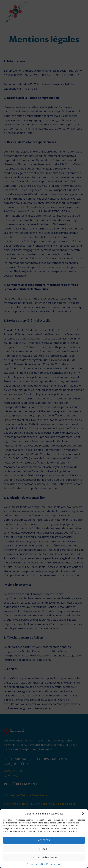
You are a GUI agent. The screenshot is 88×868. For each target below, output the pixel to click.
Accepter (44, 840)
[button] (83, 814)
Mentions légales (54, 864)
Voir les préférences (44, 857)
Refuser (44, 849)
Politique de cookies (36, 864)
